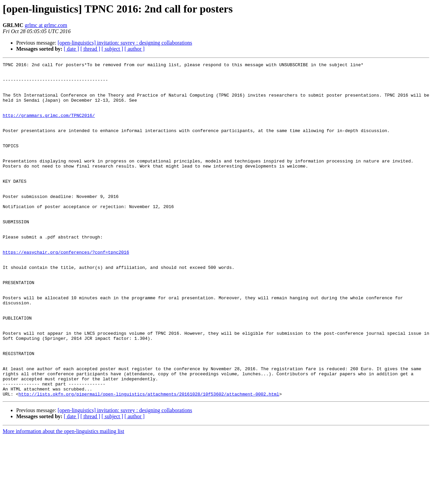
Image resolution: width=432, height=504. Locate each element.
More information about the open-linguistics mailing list (63, 498)
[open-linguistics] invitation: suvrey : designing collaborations (125, 43)
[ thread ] (90, 49)
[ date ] (71, 49)
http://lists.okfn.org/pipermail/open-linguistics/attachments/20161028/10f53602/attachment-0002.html (149, 461)
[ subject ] (112, 49)
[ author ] (135, 49)
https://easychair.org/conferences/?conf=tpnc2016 (66, 291)
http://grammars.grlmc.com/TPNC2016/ (49, 126)
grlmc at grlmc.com (46, 25)
